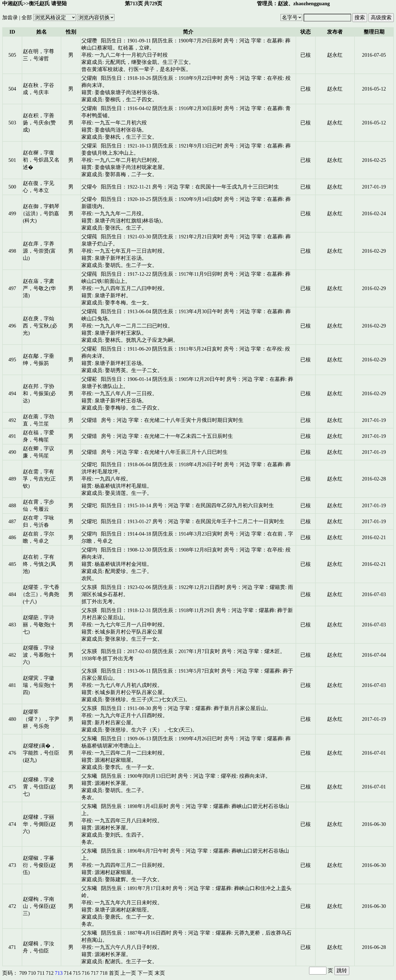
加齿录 (10, 17)
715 (77, 973)
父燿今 (89, 187)
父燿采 (89, 146)
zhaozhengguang (312, 3)
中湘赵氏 (13, 3)
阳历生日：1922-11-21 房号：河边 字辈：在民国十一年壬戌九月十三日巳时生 (190, 187)
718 (104, 973)
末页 (160, 973)
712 (50, 973)
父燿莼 (89, 237)
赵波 (283, 3)
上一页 (128, 973)
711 (41, 973)
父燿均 (89, 534)
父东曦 (89, 739)
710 (32, 973)
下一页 (145, 973)
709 (23, 973)
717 (95, 973)
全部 (27, 17)
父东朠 (89, 587)
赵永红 (335, 55)
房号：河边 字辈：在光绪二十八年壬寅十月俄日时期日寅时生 (172, 420)
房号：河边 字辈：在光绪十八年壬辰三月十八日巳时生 (164, 452)
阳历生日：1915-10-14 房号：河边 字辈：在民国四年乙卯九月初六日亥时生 (187, 505)
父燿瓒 (89, 41)
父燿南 (89, 78)
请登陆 (59, 3)
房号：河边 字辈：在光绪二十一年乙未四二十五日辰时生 (167, 436)
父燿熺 (89, 420)
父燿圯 (89, 464)
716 (86, 973)
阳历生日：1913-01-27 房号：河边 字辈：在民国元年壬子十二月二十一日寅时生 (193, 521)
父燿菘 (89, 349)
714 (68, 973)
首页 (114, 973)
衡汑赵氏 (39, 3)
